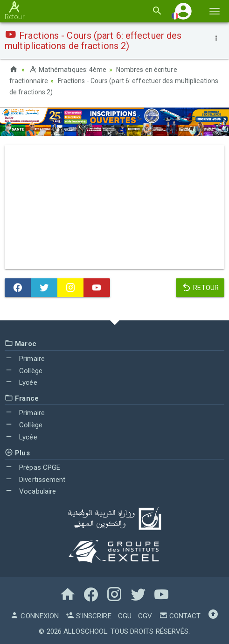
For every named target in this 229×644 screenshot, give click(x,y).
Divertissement (35, 480)
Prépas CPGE (32, 467)
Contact (180, 616)
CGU (125, 616)
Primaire (25, 359)
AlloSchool (85, 631)
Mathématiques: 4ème (67, 70)
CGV (145, 616)
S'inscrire (88, 616)
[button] (183, 11)
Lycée (21, 382)
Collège (24, 371)
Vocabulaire (30, 491)
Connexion (35, 616)
